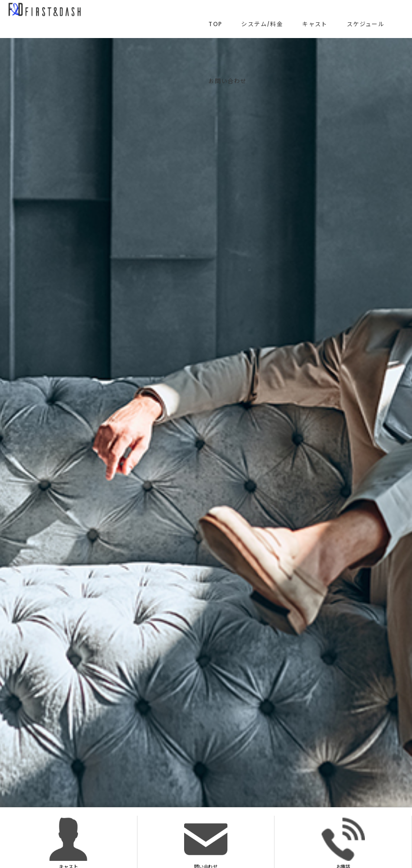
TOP (215, 24)
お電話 (343, 843)
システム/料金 (262, 24)
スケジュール (366, 24)
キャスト (315, 24)
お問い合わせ (227, 81)
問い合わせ (206, 843)
